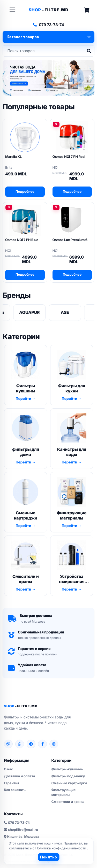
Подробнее (25, 192)
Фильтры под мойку (68, 776)
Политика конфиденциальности (61, 848)
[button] (7, 78)
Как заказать (15, 790)
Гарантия (12, 783)
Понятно (48, 857)
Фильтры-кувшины (68, 769)
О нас (9, 769)
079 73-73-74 (48, 25)
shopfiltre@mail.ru (21, 830)
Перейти (24, 399)
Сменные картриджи (69, 783)
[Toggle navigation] (12, 10)
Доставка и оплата (19, 776)
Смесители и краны (68, 802)
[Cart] (87, 10)
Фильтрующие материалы (64, 792)
